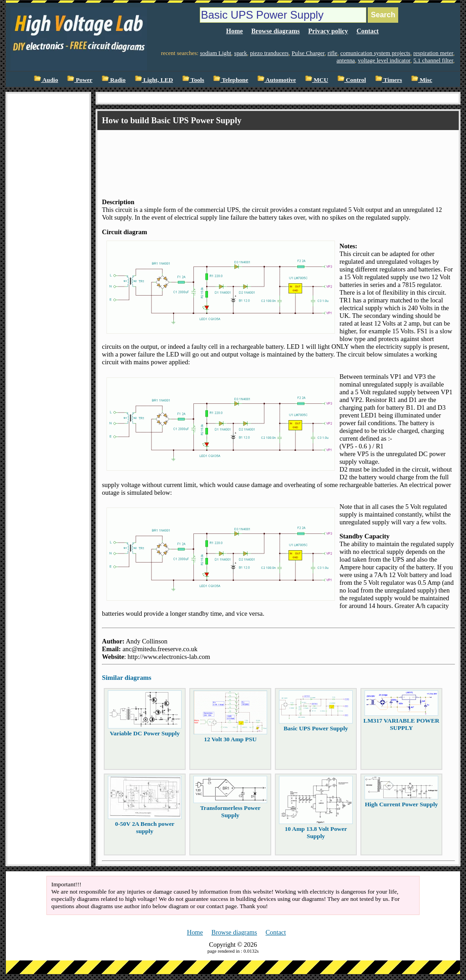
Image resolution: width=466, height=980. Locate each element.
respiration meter (433, 53)
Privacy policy (328, 31)
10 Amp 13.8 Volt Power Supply (316, 832)
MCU (317, 80)
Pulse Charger (308, 53)
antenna (346, 60)
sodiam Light (215, 53)
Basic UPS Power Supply (316, 728)
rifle (333, 53)
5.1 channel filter (433, 60)
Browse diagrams (275, 31)
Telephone (230, 80)
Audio (46, 80)
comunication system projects (375, 53)
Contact (367, 31)
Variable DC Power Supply (145, 733)
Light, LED (154, 80)
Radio (114, 80)
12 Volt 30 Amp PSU (230, 739)
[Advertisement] (268, 156)
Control (352, 80)
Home (235, 31)
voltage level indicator (384, 60)
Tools (193, 80)
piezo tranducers (269, 53)
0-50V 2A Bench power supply (145, 827)
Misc (422, 80)
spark (241, 53)
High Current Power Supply (402, 804)
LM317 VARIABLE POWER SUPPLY (402, 724)
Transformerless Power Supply (230, 812)
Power (80, 80)
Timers (389, 80)
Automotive (276, 80)
